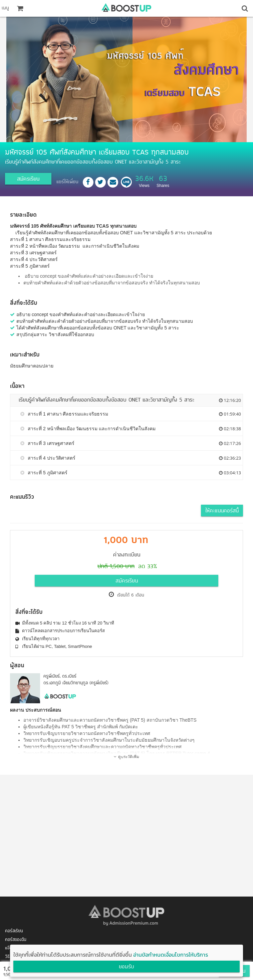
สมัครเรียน (28, 179)
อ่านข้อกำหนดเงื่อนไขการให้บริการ (171, 955)
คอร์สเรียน (14, 931)
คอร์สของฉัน (16, 940)
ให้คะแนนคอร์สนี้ (222, 511)
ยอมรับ (126, 967)
